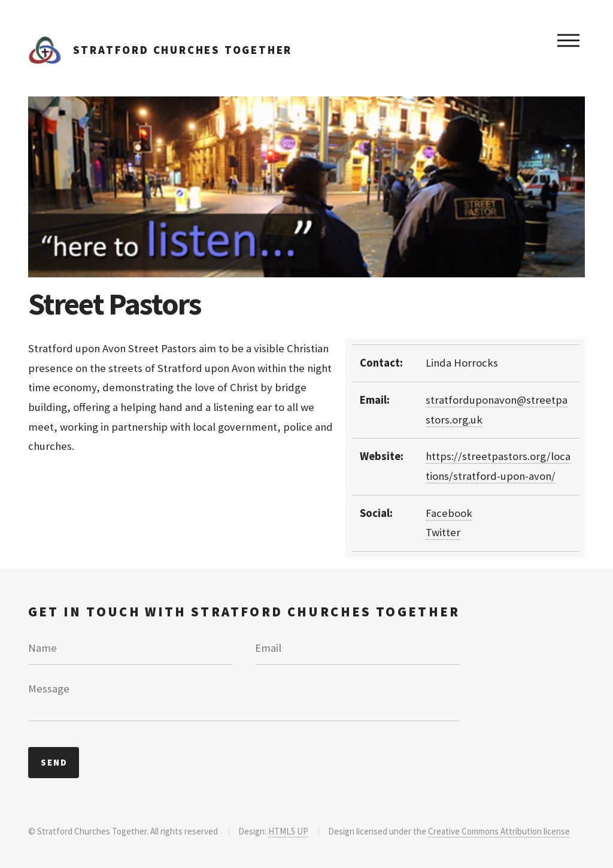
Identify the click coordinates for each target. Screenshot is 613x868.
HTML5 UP (288, 831)
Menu (568, 40)
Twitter (443, 532)
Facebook (449, 513)
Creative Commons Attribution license (499, 831)
